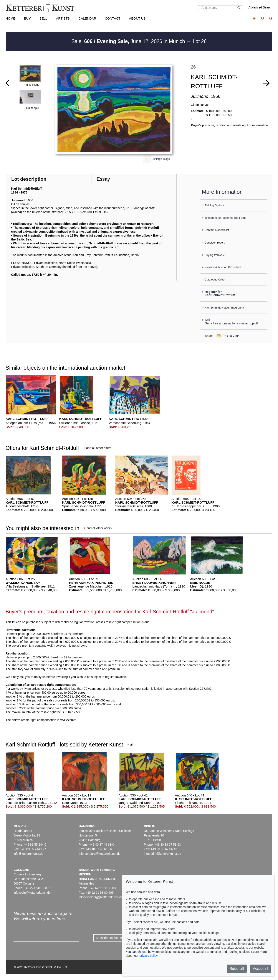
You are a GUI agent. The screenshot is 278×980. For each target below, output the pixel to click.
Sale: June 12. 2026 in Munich (129, 41)
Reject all (237, 969)
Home (11, 18)
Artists (63, 18)
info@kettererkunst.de (28, 854)
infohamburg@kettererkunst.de (99, 854)
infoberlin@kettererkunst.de (162, 854)
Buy (27, 18)
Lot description (29, 179)
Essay (103, 179)
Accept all (261, 969)
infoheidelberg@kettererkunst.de (101, 897)
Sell (43, 18)
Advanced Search (261, 7)
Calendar (87, 18)
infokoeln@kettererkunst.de (32, 893)
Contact (113, 18)
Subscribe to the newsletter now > (119, 938)
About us (137, 18)
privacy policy (148, 956)
